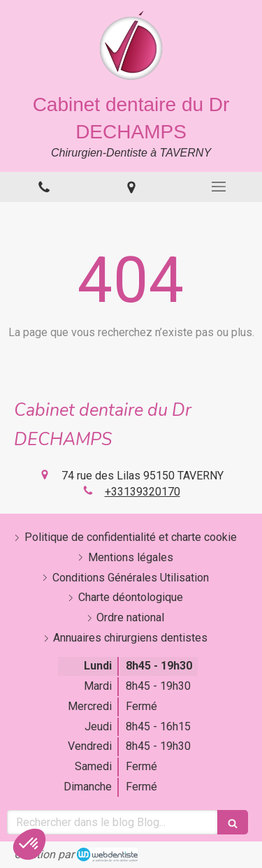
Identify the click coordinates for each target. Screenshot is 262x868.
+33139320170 (143, 492)
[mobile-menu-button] (218, 187)
